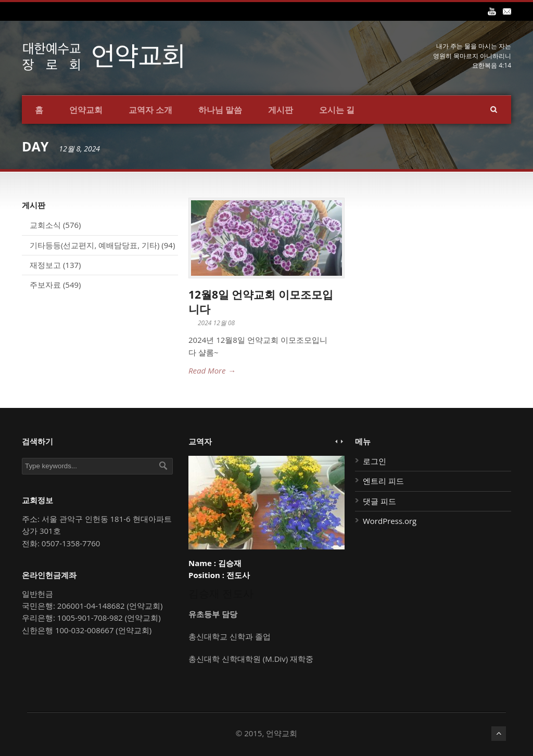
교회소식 (45, 225)
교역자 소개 (150, 110)
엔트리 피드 (383, 481)
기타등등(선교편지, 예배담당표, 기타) (94, 245)
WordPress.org (390, 521)
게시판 (281, 110)
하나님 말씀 (220, 110)
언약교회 (86, 110)
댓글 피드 (379, 501)
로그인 (375, 461)
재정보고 (45, 265)
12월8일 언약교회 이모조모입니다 (261, 302)
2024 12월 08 (216, 323)
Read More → (212, 370)
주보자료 (45, 285)
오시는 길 (337, 110)
